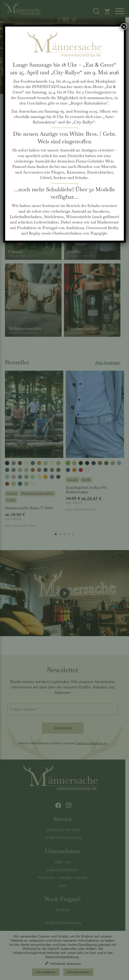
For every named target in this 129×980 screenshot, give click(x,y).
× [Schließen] (124, 27)
